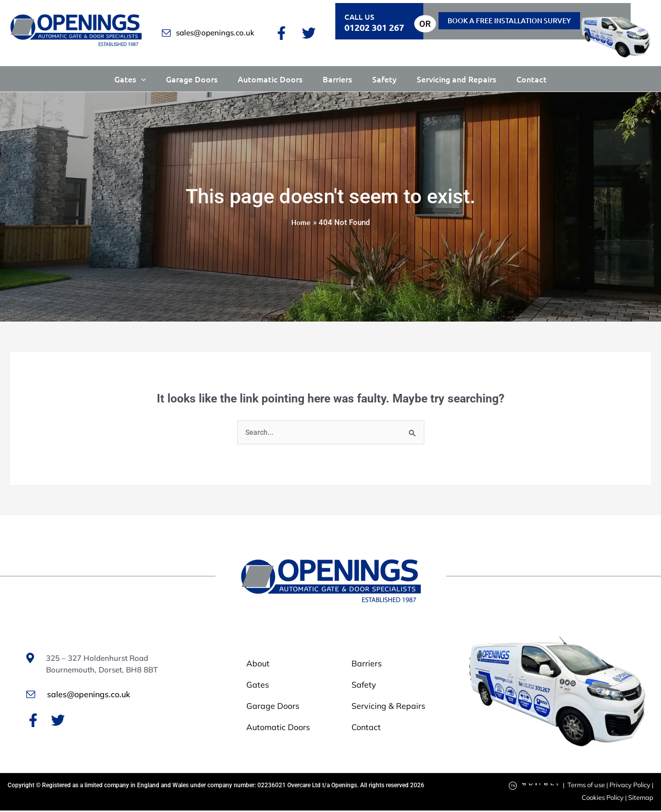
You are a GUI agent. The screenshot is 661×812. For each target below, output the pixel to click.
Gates (130, 79)
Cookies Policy (606, 799)
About (259, 665)
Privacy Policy (631, 786)
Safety (384, 79)
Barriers (337, 79)
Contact (532, 79)
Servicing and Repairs (456, 79)
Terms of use (589, 786)
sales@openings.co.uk (208, 33)
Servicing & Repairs (384, 707)
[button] (141, 79)
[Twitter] (309, 33)
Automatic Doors (270, 79)
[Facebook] (281, 33)
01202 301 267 (374, 27)
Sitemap (642, 799)
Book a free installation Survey (509, 20)
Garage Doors (192, 79)
